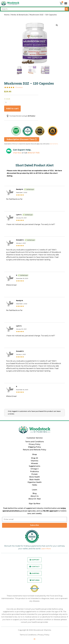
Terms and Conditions (34, 442)
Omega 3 (34, 469)
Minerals (34, 463)
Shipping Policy (34, 447)
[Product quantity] (7, 103)
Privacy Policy (34, 444)
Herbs (35, 485)
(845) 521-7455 (34, 153)
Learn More (46, 549)
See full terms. (54, 144)
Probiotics (34, 471)
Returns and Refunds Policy (34, 450)
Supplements (35, 466)
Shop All (34, 458)
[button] (66, 3)
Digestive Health (35, 482)
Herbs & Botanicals (20, 15)
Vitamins (34, 461)
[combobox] (33, 9)
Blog (34, 493)
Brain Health (35, 480)
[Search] (67, 9)
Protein (34, 474)
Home (7, 15)
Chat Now (17, 153)
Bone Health (35, 477)
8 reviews (19, 87)
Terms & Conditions (28, 635)
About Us (35, 496)
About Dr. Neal (34, 499)
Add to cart (12, 109)
